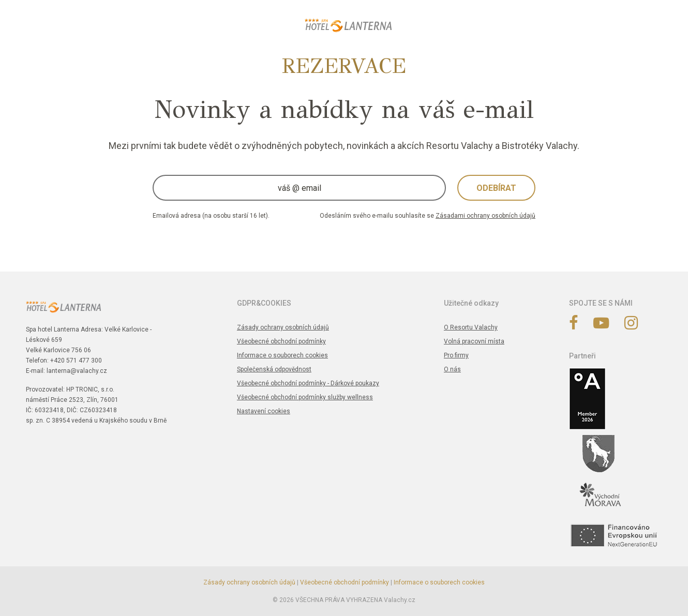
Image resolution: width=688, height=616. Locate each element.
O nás (452, 369)
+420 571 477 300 (76, 360)
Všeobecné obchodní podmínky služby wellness (305, 397)
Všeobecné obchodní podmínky (281, 341)
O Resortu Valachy (471, 327)
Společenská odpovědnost (274, 369)
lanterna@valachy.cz (77, 371)
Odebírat (496, 188)
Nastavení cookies (264, 411)
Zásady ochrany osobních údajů (283, 327)
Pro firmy (456, 355)
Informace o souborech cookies (282, 355)
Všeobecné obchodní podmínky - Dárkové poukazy (308, 383)
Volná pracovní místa (474, 341)
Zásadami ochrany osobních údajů (485, 216)
